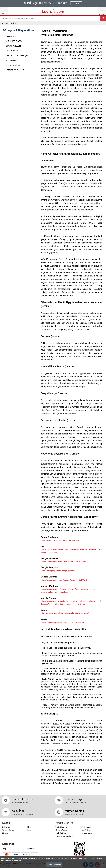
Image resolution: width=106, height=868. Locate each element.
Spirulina (31, 849)
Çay (5, 849)
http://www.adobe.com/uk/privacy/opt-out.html (60, 540)
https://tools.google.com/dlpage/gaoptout (58, 571)
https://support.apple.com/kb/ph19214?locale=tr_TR (62, 622)
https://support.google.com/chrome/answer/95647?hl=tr (64, 580)
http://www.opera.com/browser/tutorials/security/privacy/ (65, 613)
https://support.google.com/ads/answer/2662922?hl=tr (64, 561)
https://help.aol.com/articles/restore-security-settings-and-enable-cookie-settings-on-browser (71, 551)
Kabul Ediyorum (54, 865)
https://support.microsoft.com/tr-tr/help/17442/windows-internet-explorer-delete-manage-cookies (68, 591)
